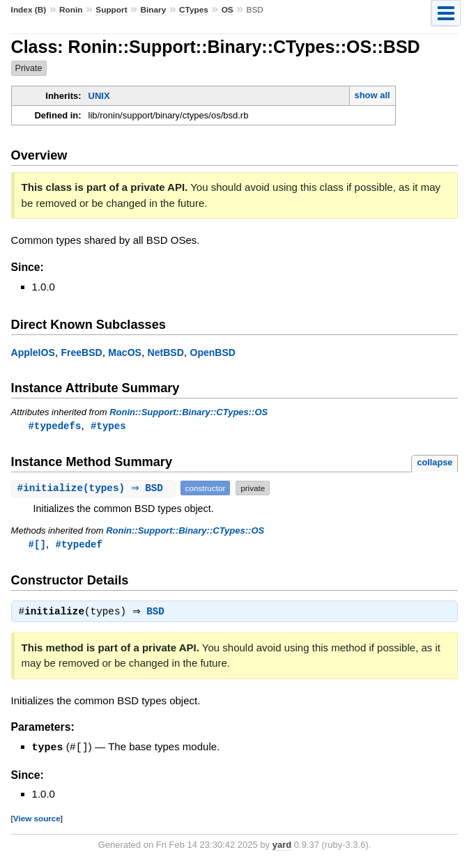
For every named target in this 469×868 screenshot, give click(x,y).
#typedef (79, 545)
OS (228, 10)
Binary (153, 10)
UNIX (99, 96)
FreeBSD (81, 352)
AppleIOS (33, 352)
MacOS (125, 352)
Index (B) (29, 10)
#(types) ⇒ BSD (95, 489)
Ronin (71, 10)
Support (111, 10)
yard (282, 847)
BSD (159, 614)
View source (37, 820)
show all (372, 95)
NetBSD (166, 352)
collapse (435, 463)
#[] (37, 545)
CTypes (194, 10)
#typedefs (55, 426)
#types (108, 426)
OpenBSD (213, 352)
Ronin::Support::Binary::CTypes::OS (189, 412)
